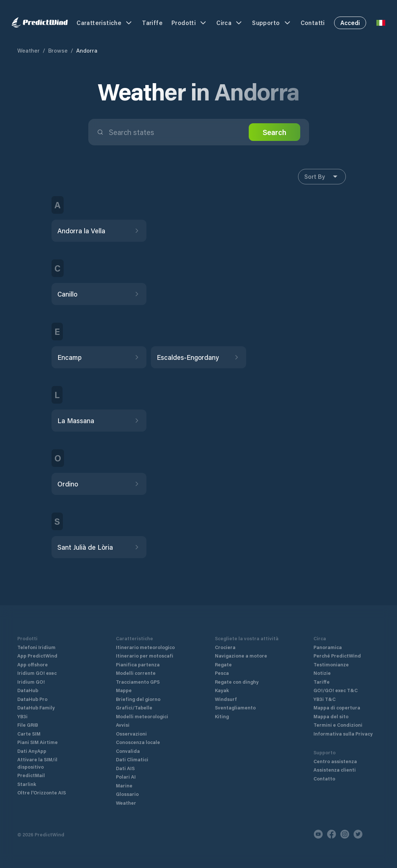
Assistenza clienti (335, 770)
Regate (223, 664)
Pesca (222, 673)
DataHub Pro (32, 699)
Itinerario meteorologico (145, 647)
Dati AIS (125, 768)
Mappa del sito (331, 716)
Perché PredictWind (337, 656)
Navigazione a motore (241, 656)
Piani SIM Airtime (38, 742)
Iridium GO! (31, 682)
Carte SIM (29, 734)
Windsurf (226, 699)
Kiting (222, 716)
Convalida (128, 751)
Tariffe (152, 23)
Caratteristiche (105, 23)
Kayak (222, 690)
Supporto (272, 23)
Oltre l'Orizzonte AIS (42, 792)
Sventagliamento (235, 707)
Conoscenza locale (138, 742)
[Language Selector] (381, 23)
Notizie (322, 673)
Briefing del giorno (138, 699)
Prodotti (189, 23)
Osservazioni (131, 734)
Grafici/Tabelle (134, 707)
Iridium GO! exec (37, 673)
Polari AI (126, 777)
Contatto (324, 778)
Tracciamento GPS (138, 682)
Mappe (124, 690)
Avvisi (123, 725)
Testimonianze (331, 664)
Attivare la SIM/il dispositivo (37, 763)
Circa (230, 23)
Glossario (127, 794)
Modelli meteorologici (142, 716)
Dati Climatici (132, 759)
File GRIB (28, 725)
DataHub (28, 690)
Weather (29, 50)
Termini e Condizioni (338, 725)
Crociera (225, 647)
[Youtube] (318, 834)
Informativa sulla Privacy (343, 734)
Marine (124, 785)
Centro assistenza (335, 761)
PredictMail (31, 775)
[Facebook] (332, 834)
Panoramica (328, 647)
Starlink (27, 784)
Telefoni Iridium (36, 647)
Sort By (322, 177)
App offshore (33, 664)
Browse (58, 50)
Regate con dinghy (237, 682)
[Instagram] (345, 834)
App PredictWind (37, 656)
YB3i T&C (325, 699)
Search (274, 132)
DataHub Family (36, 707)
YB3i (22, 716)
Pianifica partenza (138, 664)
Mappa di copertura (337, 707)
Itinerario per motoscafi (145, 656)
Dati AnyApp (32, 751)
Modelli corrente (136, 673)
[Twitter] (358, 834)
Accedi (350, 23)
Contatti (313, 23)
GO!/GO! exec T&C (336, 690)
